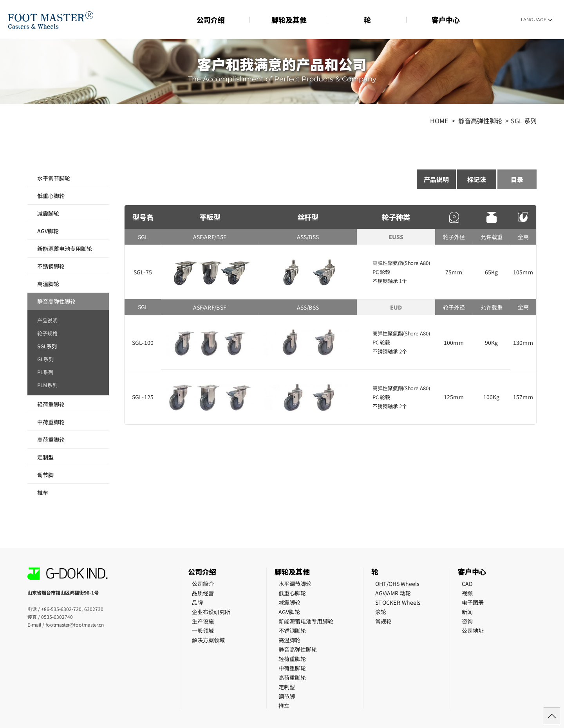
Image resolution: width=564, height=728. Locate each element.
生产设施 (203, 621)
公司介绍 (211, 20)
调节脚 (45, 475)
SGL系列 (47, 347)
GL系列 (45, 360)
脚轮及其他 (289, 20)
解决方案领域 (208, 640)
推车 (43, 492)
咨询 (467, 621)
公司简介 (203, 584)
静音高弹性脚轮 (56, 301)
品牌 (197, 602)
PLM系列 (47, 386)
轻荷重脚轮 (51, 404)
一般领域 (203, 631)
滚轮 (381, 612)
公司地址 (473, 631)
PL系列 (45, 373)
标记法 (477, 179)
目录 (517, 179)
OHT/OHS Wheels (397, 584)
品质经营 (203, 593)
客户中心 (446, 20)
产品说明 (47, 321)
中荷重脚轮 (51, 422)
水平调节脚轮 (54, 178)
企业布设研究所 (211, 612)
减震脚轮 (48, 213)
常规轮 (383, 621)
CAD (467, 584)
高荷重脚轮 (51, 440)
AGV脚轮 (48, 231)
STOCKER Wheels (398, 602)
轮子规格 (47, 334)
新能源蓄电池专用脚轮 (65, 249)
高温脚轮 (48, 284)
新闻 (467, 612)
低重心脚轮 (51, 196)
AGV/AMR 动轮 (393, 593)
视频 (467, 593)
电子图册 (473, 602)
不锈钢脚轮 (51, 266)
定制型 (45, 457)
